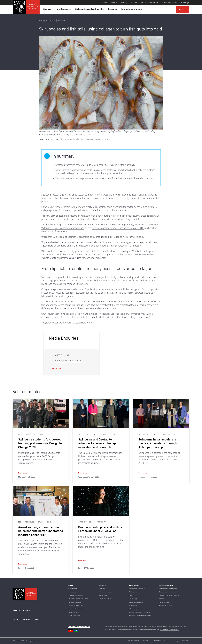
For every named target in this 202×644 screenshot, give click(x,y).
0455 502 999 (62, 355)
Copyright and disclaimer (34, 641)
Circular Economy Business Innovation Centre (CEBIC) (118, 228)
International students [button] (132, 10)
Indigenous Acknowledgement (79, 626)
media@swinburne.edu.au (68, 361)
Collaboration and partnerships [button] (90, 10)
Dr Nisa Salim (87, 225)
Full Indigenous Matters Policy (169, 630)
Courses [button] (47, 10)
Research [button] (113, 10)
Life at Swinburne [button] (63, 10)
